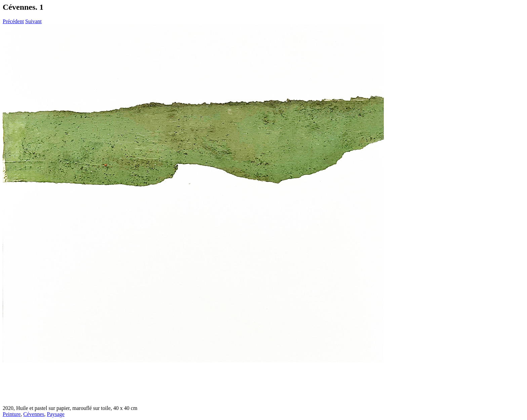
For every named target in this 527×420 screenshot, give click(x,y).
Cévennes (34, 414)
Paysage (56, 414)
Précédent (13, 21)
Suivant (33, 21)
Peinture (12, 414)
